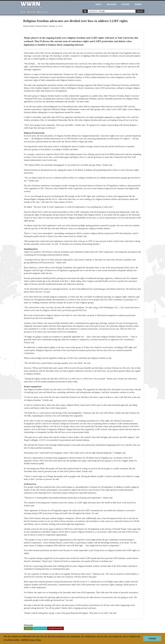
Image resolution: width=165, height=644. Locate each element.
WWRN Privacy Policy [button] (31, 640)
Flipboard (43, 12)
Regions (125, 4)
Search (140, 11)
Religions (112, 4)
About (99, 4)
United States (40, 628)
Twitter (32, 12)
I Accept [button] (152, 638)
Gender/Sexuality (55, 628)
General (28, 628)
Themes (138, 4)
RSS (23, 12)
